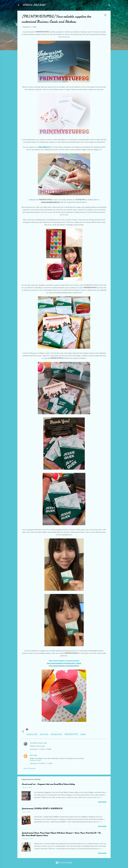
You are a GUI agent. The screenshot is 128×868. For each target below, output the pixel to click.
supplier (83, 734)
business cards (32, 734)
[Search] (109, 6)
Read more (102, 802)
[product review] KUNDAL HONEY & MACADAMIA (42, 809)
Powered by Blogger (64, 863)
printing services (56, 734)
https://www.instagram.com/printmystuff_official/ (64, 663)
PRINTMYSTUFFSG (71, 734)
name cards (44, 734)
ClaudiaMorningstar (37, 743)
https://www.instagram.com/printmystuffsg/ (64, 661)
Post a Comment (30, 768)
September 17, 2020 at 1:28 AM (41, 749)
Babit (32, 755)
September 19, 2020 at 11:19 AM (41, 763)
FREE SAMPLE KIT (44, 147)
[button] (105, 15)
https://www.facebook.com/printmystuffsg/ (64, 666)
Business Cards (35, 760)
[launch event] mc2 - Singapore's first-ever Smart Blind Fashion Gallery (48, 784)
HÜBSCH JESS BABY (34, 5)
